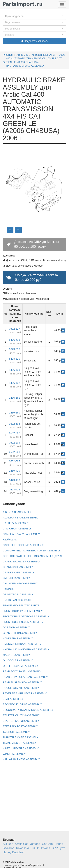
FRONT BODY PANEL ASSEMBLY (23, 611)
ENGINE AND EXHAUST (17, 600)
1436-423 (14, 370)
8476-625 (14, 340)
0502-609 (14, 443)
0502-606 (14, 424)
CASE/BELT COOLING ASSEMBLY (23, 545)
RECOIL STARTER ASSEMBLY (21, 688)
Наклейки (8, 589)
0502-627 (14, 329)
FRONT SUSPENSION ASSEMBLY (23, 622)
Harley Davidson (14, 852)
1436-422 (14, 383)
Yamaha (35, 844)
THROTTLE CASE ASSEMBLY (21, 737)
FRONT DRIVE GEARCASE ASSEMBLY (26, 616)
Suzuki (35, 848)
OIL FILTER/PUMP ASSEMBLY (21, 666)
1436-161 (14, 398)
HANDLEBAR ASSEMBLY (18, 638)
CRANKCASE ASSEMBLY (18, 567)
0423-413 (14, 490)
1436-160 (14, 413)
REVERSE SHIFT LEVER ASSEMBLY (25, 693)
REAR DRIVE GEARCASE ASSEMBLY (25, 677)
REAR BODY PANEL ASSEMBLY (22, 671)
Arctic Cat (22, 55)
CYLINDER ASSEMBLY (16, 578)
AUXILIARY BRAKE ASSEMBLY (21, 518)
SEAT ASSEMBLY (13, 699)
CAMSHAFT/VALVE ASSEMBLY (21, 534)
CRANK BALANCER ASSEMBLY (22, 562)
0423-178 (14, 480)
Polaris (46, 848)
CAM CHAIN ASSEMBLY (17, 529)
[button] (34, 16)
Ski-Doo (8, 844)
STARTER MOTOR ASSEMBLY (21, 721)
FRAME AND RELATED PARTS (21, 605)
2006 (62, 55)
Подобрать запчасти (34, 41)
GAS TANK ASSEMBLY (16, 627)
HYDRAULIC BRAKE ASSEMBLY (25, 66)
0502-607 (14, 433)
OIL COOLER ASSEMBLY (18, 660)
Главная (8, 55)
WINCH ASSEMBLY (14, 754)
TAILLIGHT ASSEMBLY (16, 732)
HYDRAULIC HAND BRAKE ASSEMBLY (26, 649)
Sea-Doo (9, 848)
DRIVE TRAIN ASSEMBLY (18, 594)
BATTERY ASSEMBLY (16, 523)
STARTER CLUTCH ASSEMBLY (21, 715)
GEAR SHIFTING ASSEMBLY (20, 633)
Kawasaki (22, 848)
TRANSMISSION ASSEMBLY (20, 743)
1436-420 (14, 471)
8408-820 (14, 359)
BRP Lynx (58, 848)
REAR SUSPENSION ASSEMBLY (22, 682)
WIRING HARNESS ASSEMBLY (21, 759)
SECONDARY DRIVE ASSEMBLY (22, 704)
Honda (59, 844)
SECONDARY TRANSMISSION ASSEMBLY (28, 710)
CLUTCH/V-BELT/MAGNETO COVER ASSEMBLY (32, 551)
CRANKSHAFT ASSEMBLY (19, 572)
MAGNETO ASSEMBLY (16, 655)
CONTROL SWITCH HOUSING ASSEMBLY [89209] (33, 556)
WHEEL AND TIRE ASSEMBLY (21, 748)
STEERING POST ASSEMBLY (20, 726)
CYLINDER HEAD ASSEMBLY (20, 583)
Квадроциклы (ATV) (43, 55)
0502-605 (14, 461)
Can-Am (47, 844)
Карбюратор (10, 540)
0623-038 (14, 349)
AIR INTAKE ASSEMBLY (17, 512)
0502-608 (14, 452)
